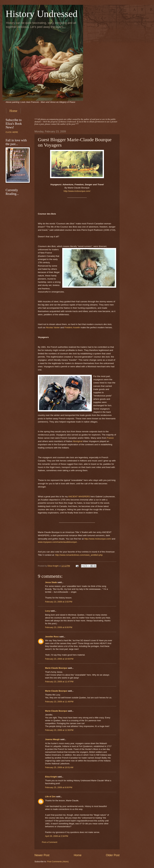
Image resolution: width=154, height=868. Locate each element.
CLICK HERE (12, 132)
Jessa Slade (51, 582)
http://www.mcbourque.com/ (77, 191)
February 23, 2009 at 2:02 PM (59, 602)
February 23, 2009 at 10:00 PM (59, 659)
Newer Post (42, 855)
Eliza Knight (51, 777)
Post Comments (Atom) (58, 862)
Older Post (113, 855)
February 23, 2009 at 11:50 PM (59, 730)
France (110, 438)
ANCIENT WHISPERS (79, 497)
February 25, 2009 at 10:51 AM (59, 767)
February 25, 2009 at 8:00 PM (59, 787)
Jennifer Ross (52, 637)
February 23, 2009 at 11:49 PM (59, 702)
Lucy (48, 611)
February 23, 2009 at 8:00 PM (59, 627)
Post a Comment (50, 842)
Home (13, 111)
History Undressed (42, 14)
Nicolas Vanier (53, 327)
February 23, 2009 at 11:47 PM (59, 682)
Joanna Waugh (52, 739)
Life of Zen (50, 797)
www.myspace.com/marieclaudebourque (57, 542)
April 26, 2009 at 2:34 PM (57, 836)
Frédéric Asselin (72, 327)
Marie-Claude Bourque (56, 668)
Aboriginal (77, 441)
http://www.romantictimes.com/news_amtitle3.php (79, 555)
